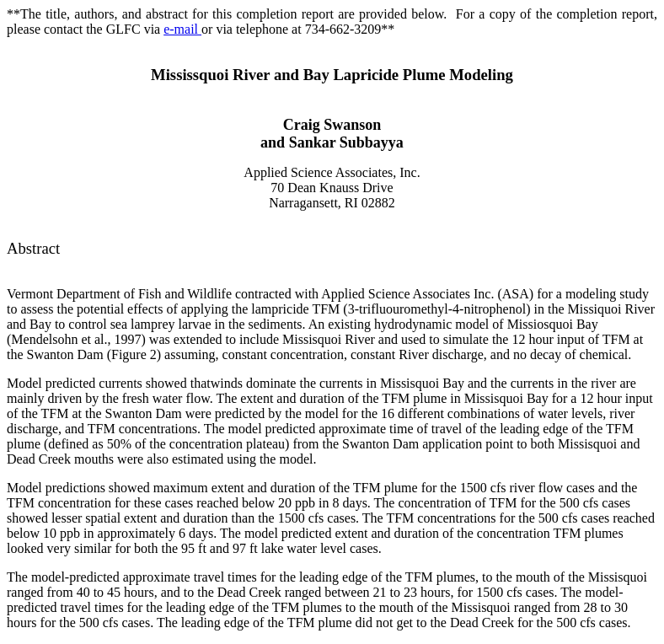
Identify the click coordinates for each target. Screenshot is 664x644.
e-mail (182, 29)
